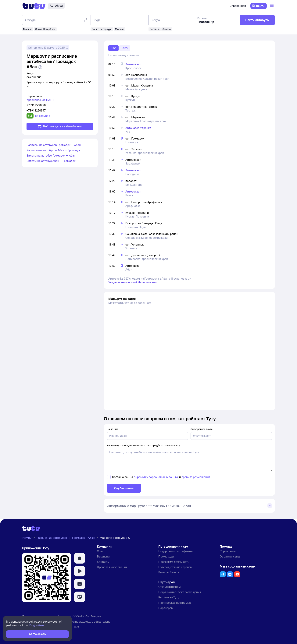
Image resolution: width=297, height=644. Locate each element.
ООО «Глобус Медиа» (87, 616)
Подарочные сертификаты (176, 551)
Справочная (238, 6)
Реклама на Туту (169, 597)
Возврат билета (169, 572)
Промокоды (166, 556)
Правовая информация (112, 567)
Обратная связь (230, 556)
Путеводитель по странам (175, 567)
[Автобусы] (56, 6)
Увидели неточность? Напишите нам (133, 282)
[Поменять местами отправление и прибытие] (85, 20)
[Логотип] (34, 6)
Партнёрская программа (175, 603)
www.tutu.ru (86, 622)
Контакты (103, 562)
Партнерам (166, 608)
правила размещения (196, 477)
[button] (80, 558)
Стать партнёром (169, 587)
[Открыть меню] (272, 6)
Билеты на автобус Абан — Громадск (51, 161)
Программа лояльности (174, 562)
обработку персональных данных (156, 477)
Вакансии (103, 556)
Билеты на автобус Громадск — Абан (51, 156)
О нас (101, 551)
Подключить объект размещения (180, 592)
